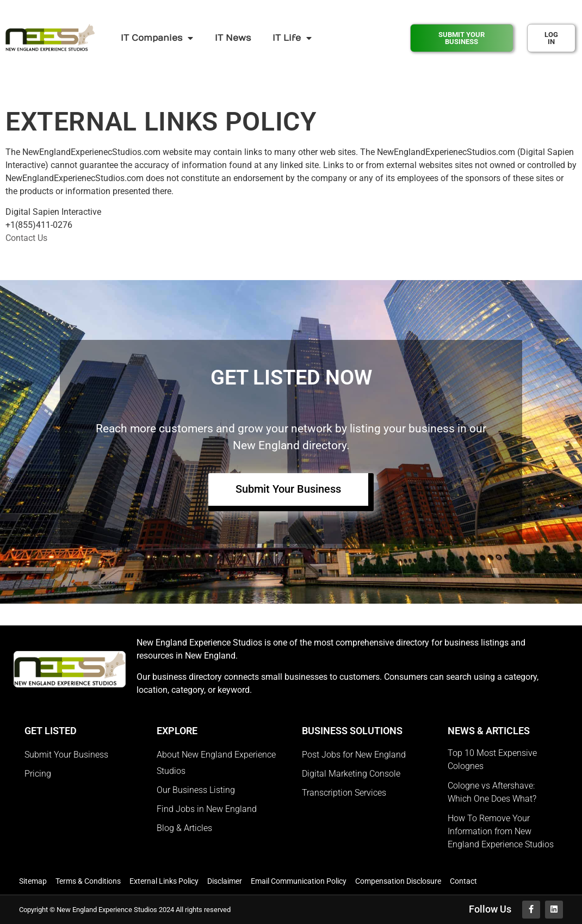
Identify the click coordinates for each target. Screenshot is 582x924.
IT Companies (157, 38)
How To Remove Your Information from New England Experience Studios (501, 831)
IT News (233, 38)
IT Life (292, 38)
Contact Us (26, 238)
